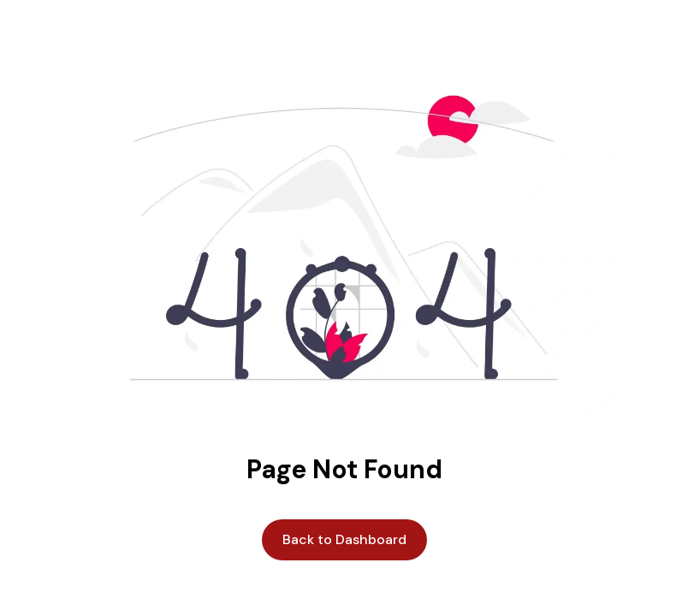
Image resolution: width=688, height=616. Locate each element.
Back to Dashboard (344, 539)
